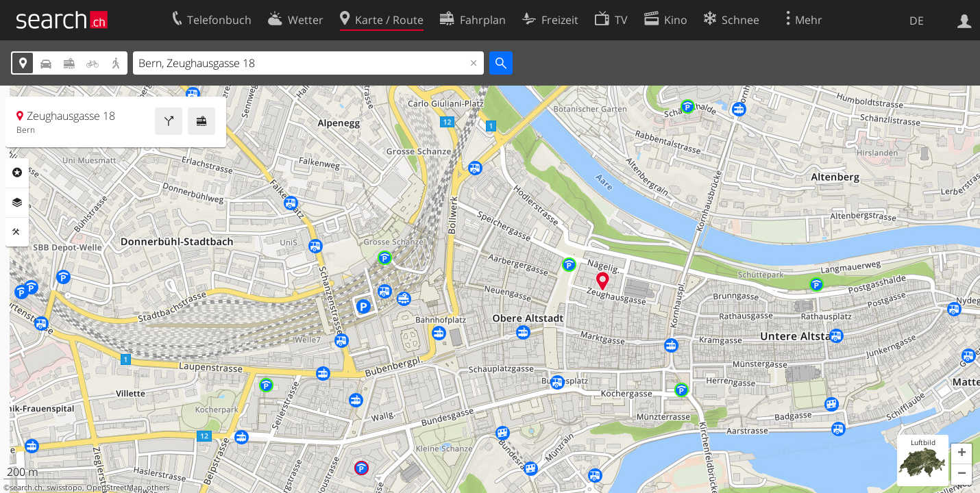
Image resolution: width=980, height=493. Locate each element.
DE (917, 21)
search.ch (26, 488)
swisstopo (64, 488)
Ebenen (17, 203)
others (158, 488)
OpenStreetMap (114, 488)
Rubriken (17, 173)
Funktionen (17, 232)
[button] (961, 454)
